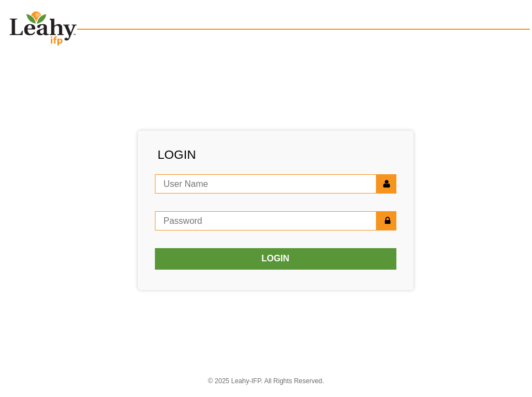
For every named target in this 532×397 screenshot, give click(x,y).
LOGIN (275, 258)
